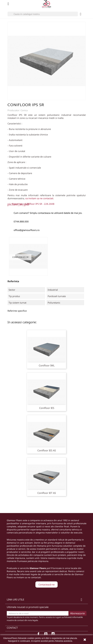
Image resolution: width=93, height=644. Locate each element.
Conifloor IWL (47, 365)
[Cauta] (43, 14)
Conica (24, 110)
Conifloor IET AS (47, 493)
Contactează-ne (46, 584)
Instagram (54, 635)
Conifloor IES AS (47, 450)
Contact (12, 628)
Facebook (39, 635)
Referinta (13, 281)
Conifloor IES (47, 408)
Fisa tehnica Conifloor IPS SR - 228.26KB (33, 204)
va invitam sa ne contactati (39, 198)
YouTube (47, 635)
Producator (13, 110)
